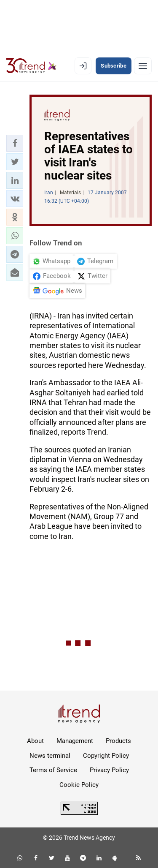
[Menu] (143, 66)
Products (118, 741)
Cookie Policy (79, 785)
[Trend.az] (31, 66)
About (35, 741)
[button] (15, 143)
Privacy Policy (109, 770)
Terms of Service (53, 770)
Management (75, 741)
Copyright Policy (106, 756)
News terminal (50, 756)
